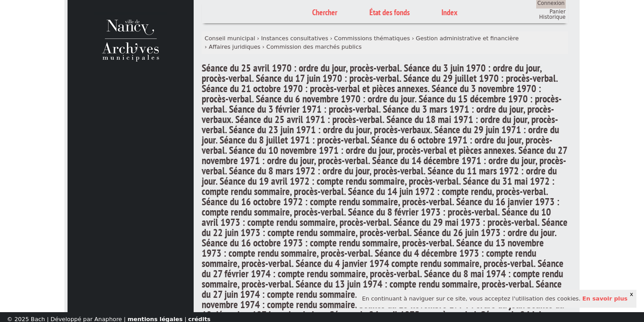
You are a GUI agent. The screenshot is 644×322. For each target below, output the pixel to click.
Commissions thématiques (372, 38)
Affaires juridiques (235, 47)
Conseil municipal (230, 38)
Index (449, 12)
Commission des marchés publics (314, 47)
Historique (553, 17)
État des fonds (390, 12)
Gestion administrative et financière (467, 38)
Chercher (325, 12)
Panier (558, 12)
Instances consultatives (295, 38)
